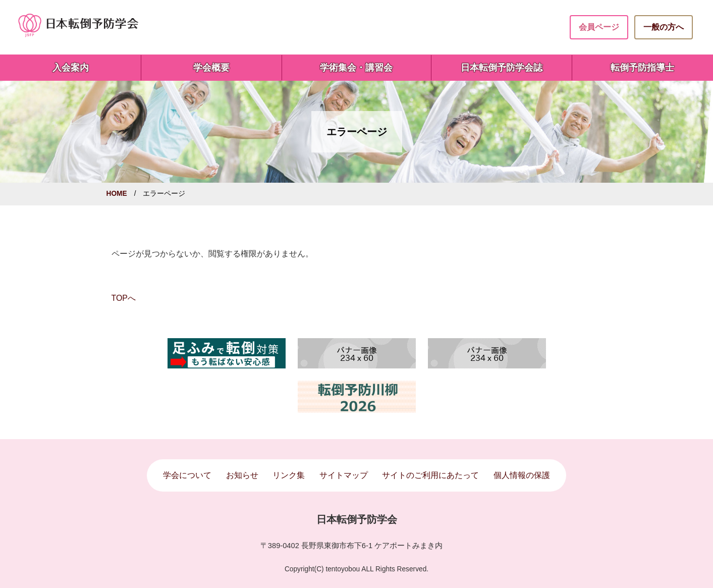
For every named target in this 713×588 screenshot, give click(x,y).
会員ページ (599, 27)
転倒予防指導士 (642, 68)
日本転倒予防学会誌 (502, 68)
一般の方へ (664, 27)
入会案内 (71, 68)
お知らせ (242, 475)
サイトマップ (344, 475)
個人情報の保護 (522, 475)
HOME (117, 194)
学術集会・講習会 (356, 68)
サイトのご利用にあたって (430, 475)
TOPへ (124, 298)
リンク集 (289, 475)
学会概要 (211, 68)
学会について (187, 475)
